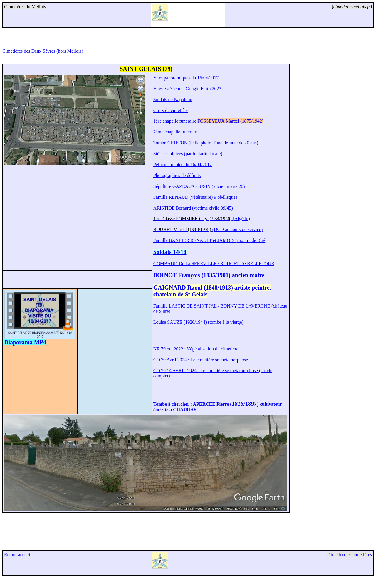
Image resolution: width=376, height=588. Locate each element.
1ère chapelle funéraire (175, 121)
